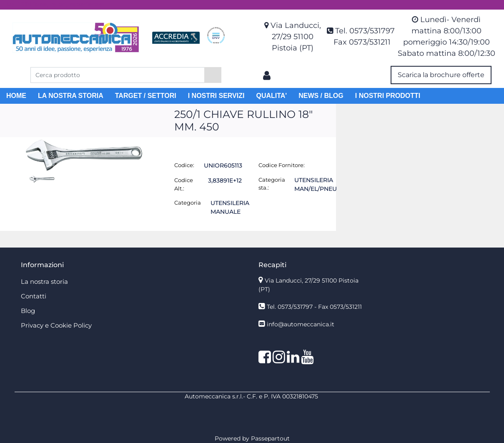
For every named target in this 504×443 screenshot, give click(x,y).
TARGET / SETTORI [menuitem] (146, 96)
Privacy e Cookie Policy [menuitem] (56, 325)
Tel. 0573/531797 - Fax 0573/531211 (314, 307)
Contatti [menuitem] (34, 296)
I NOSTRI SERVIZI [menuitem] (216, 96)
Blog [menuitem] (28, 311)
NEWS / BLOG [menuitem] (321, 96)
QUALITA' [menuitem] (271, 96)
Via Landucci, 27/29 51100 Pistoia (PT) (296, 37)
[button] (213, 75)
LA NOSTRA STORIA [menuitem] (71, 96)
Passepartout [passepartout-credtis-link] (270, 438)
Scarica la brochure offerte (441, 75)
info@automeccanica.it (301, 324)
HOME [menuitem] (16, 96)
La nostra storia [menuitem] (44, 282)
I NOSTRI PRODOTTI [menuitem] (388, 96)
